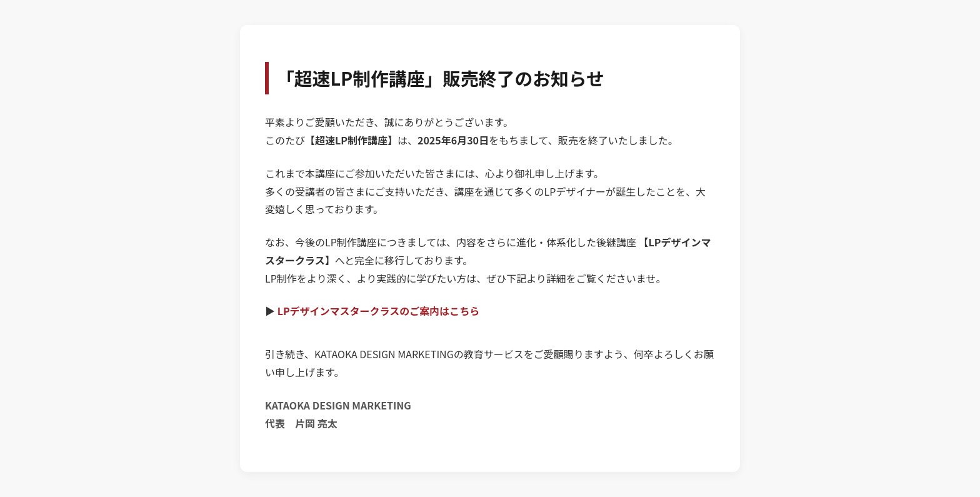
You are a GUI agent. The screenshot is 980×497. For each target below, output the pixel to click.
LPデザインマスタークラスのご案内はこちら (379, 311)
